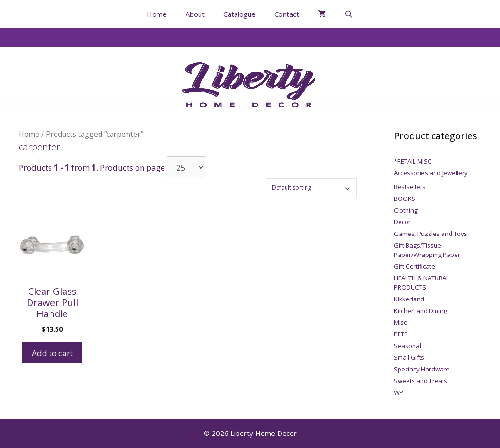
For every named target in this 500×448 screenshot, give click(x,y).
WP (399, 392)
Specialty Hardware (422, 369)
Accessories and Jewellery (431, 173)
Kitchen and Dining (421, 311)
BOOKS (405, 199)
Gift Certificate (414, 266)
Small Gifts (409, 357)
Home (157, 14)
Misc (400, 322)
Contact (287, 14)
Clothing (406, 210)
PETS (401, 334)
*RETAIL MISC (413, 161)
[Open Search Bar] (349, 14)
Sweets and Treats (421, 381)
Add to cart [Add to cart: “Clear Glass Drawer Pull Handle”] (52, 353)
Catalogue (239, 14)
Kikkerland (409, 299)
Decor (402, 222)
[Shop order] (311, 188)
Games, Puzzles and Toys (431, 234)
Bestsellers (410, 187)
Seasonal (407, 346)
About (195, 14)
